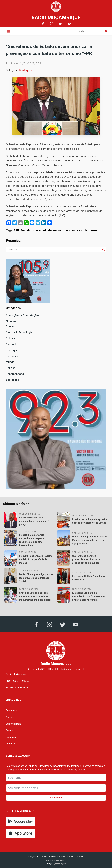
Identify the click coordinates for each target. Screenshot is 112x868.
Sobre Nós (11, 710)
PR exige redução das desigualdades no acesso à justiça (34, 521)
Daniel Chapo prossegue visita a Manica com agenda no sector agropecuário (90, 540)
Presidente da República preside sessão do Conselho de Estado (90, 521)
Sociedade (13, 380)
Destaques (26, 70)
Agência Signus (59, 863)
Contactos (11, 744)
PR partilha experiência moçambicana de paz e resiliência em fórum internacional (32, 540)
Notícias (11, 321)
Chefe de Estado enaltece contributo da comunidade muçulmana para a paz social (35, 596)
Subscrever (56, 798)
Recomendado (15, 374)
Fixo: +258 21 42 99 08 (18, 681)
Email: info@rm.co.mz (17, 674)
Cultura (10, 338)
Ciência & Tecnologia (19, 332)
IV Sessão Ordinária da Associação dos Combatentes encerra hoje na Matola (89, 596)
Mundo (10, 362)
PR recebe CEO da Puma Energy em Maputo (89, 578)
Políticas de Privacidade (56, 861)
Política (11, 368)
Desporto (12, 344)
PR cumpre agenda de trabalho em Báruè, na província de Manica (36, 559)
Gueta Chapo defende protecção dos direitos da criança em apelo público (86, 559)
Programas (11, 737)
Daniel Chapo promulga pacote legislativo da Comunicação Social (36, 578)
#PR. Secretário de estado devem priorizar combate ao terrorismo (56, 230)
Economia (12, 356)
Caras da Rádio (13, 724)
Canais (9, 730)
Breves (10, 326)
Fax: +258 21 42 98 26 (17, 688)
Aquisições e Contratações (23, 315)
